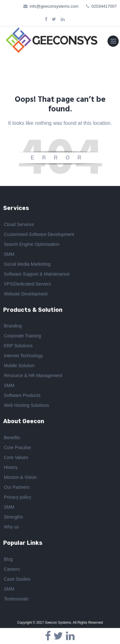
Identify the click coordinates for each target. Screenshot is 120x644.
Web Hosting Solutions (26, 406)
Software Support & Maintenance (37, 275)
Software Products (22, 396)
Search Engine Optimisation (32, 245)
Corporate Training (22, 337)
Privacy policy (18, 498)
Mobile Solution (19, 366)
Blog (8, 560)
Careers (12, 570)
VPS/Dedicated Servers (27, 285)
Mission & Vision (20, 478)
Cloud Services (19, 225)
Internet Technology (23, 357)
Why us (11, 528)
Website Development (26, 294)
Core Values (16, 458)
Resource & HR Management (33, 376)
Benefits (12, 439)
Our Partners (17, 488)
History (11, 468)
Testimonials (16, 600)
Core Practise (17, 448)
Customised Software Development (39, 235)
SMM (9, 255)
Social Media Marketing (27, 265)
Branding (13, 327)
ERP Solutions (18, 347)
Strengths (13, 518)
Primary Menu (113, 43)
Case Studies (17, 580)
